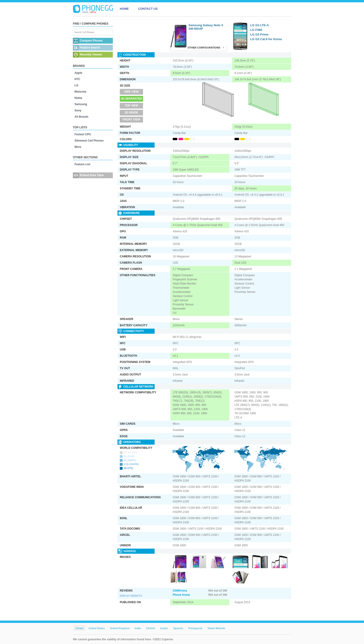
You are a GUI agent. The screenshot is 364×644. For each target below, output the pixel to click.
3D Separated (132, 99)
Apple (78, 73)
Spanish (178, 628)
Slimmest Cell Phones (89, 141)
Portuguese (195, 628)
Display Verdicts (131, 596)
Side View (131, 92)
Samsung (81, 104)
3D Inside (132, 113)
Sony (78, 110)
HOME (124, 9)
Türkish (150, 628)
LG (76, 85)
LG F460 (256, 30)
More (78, 147)
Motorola (80, 92)
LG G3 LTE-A (260, 25)
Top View (131, 106)
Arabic (164, 628)
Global (79, 628)
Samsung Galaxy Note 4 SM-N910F (206, 27)
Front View (131, 120)
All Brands (81, 117)
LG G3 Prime (259, 34)
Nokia (78, 98)
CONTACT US (148, 9)
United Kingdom (120, 628)
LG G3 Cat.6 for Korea (266, 39)
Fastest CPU (83, 134)
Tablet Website (216, 628)
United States (97, 628)
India (138, 628)
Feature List (82, 164)
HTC (77, 79)
